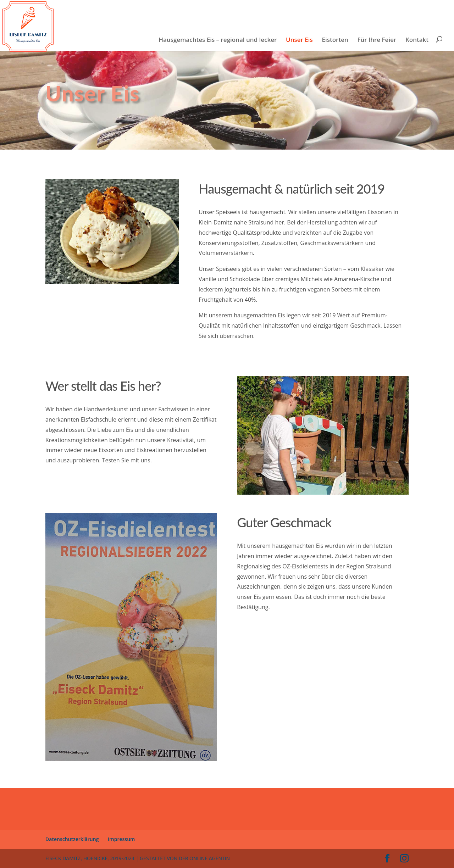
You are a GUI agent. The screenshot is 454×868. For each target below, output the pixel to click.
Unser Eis (299, 40)
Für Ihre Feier (377, 40)
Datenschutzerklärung (72, 839)
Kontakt (417, 40)
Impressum (121, 839)
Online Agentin (210, 858)
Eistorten (335, 40)
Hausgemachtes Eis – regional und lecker (218, 40)
